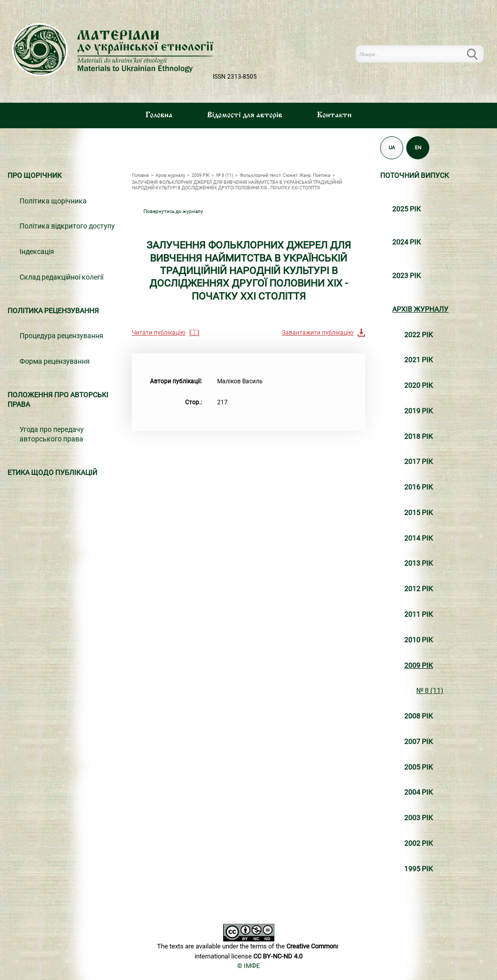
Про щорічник (35, 176)
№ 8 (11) (430, 691)
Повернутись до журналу (173, 211)
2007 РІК (419, 742)
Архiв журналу (420, 309)
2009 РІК (419, 666)
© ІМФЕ (249, 966)
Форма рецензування (55, 361)
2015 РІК (419, 513)
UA (392, 148)
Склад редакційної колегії (61, 277)
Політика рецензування (53, 311)
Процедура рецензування (61, 336)
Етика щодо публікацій (52, 473)
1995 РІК (419, 869)
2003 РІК (419, 818)
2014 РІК (419, 538)
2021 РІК (419, 360)
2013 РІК (419, 563)
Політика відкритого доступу (67, 226)
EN (418, 148)
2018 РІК (419, 437)
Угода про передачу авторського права (52, 434)
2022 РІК (419, 335)
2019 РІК (419, 411)
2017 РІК (419, 462)
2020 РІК (419, 386)
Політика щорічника (53, 201)
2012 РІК (419, 589)
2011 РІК (419, 615)
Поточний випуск (415, 176)
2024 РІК (406, 242)
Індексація (37, 252)
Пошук (478, 54)
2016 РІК (419, 487)
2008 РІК (419, 716)
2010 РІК (419, 640)
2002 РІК (419, 843)
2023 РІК (406, 276)
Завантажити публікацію (318, 333)
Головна (159, 115)
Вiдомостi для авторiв (245, 115)
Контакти (334, 115)
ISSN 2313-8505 (235, 77)
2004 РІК (419, 792)
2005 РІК (419, 767)
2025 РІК (406, 209)
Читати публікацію (159, 333)
